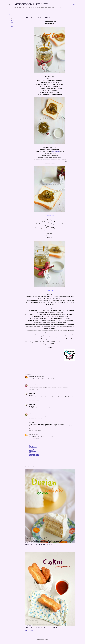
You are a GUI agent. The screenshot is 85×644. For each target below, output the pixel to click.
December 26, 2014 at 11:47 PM (36, 418)
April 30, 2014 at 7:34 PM (35, 389)
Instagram (55, 8)
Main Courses (36, 8)
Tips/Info (11, 26)
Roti (10, 25)
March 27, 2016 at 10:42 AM (35, 430)
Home (16, 8)
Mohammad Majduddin (35, 377)
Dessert (11, 23)
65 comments (31, 630)
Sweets (28, 8)
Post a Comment (29, 462)
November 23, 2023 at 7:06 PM (36, 459)
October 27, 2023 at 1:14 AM (35, 439)
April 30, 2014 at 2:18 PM (35, 381)
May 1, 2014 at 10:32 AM (34, 410)
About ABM (22, 8)
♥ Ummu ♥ (32, 414)
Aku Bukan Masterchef (31, 4)
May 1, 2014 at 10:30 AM (34, 400)
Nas (30, 422)
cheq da (31, 385)
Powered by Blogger (43, 639)
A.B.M (31, 393)
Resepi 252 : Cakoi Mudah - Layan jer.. (41, 628)
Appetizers (44, 8)
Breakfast (11, 21)
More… (61, 8)
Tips (49, 8)
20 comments (31, 547)
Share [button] (10, 15)
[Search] (74, 4)
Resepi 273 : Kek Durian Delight (39, 544)
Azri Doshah (32, 435)
